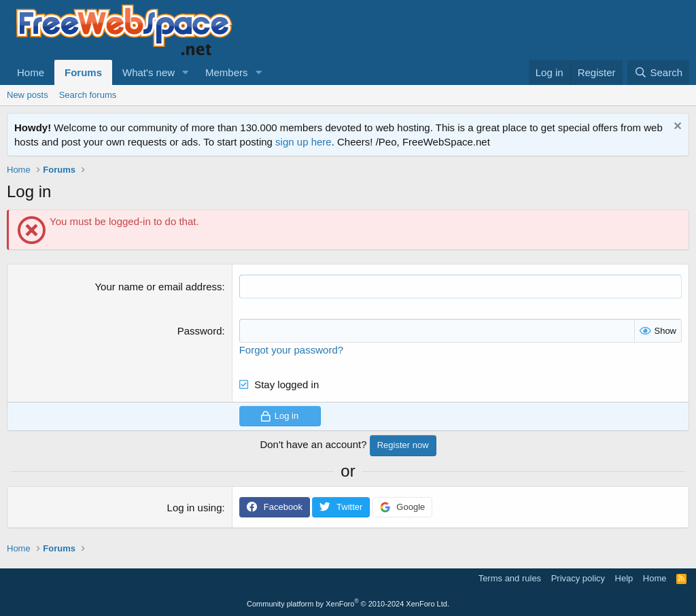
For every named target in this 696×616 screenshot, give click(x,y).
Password (200, 331)
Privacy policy (578, 578)
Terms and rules (510, 578)
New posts (28, 95)
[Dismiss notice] (676, 127)
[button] (186, 72)
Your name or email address (158, 287)
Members (227, 72)
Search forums (88, 95)
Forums (83, 72)
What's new (149, 72)
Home (31, 72)
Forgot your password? (291, 350)
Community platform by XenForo (348, 604)
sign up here (303, 142)
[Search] (658, 72)
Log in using (195, 508)
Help (624, 578)
